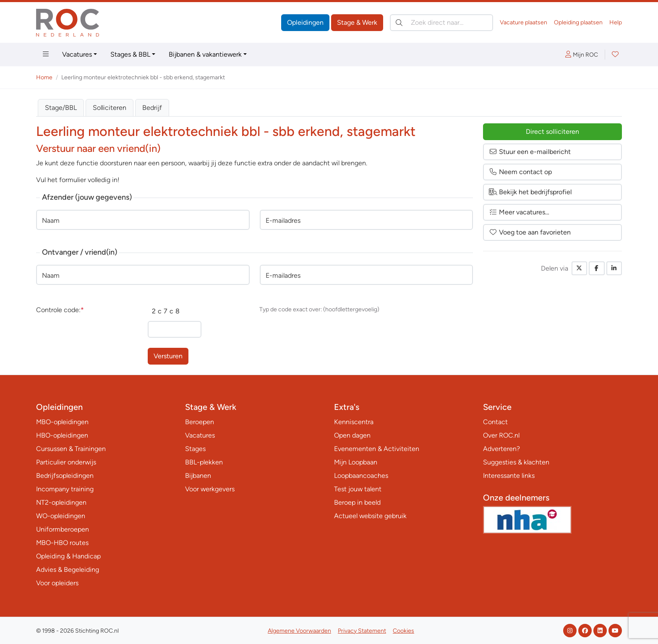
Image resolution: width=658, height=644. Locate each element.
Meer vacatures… (519, 212)
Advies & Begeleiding (68, 570)
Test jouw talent (358, 489)
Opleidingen (305, 22)
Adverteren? (501, 449)
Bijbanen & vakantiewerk (205, 54)
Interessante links (509, 476)
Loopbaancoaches (361, 476)
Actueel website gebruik (370, 516)
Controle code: (60, 310)
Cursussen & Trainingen (71, 449)
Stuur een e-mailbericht (530, 152)
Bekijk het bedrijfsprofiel (530, 192)
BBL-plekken (204, 462)
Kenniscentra (354, 422)
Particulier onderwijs (66, 462)
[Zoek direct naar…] (441, 23)
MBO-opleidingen (62, 422)
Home (44, 77)
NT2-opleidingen (61, 502)
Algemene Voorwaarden (299, 631)
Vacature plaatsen (524, 22)
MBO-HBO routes (62, 543)
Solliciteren (110, 108)
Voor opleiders (57, 583)
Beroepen (200, 422)
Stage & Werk (357, 22)
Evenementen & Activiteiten (377, 449)
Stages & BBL (130, 54)
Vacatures (77, 54)
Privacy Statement (362, 631)
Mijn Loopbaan (356, 462)
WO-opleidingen (61, 516)
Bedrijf (152, 108)
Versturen (168, 356)
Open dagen (352, 435)
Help (616, 22)
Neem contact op (520, 172)
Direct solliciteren (552, 132)
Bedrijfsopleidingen (65, 476)
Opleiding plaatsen (578, 22)
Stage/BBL (61, 108)
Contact (495, 422)
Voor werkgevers (210, 489)
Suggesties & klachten (516, 462)
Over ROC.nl (501, 435)
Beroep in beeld (357, 502)
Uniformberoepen (63, 529)
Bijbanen (198, 476)
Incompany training (65, 489)
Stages (195, 449)
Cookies (403, 631)
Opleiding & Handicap (68, 556)
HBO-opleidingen (62, 435)
